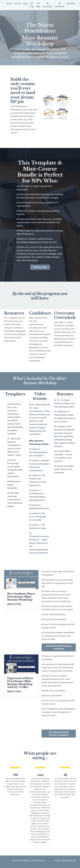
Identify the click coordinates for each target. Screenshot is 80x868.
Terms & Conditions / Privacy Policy (28, 863)
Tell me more (40, 268)
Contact (18, 3)
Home (9, 3)
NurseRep (71, 3)
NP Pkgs (38, 5)
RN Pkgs (32, 5)
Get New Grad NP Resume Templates (59, 649)
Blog (26, 3)
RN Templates (47, 5)
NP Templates (60, 5)
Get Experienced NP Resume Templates (59, 736)
